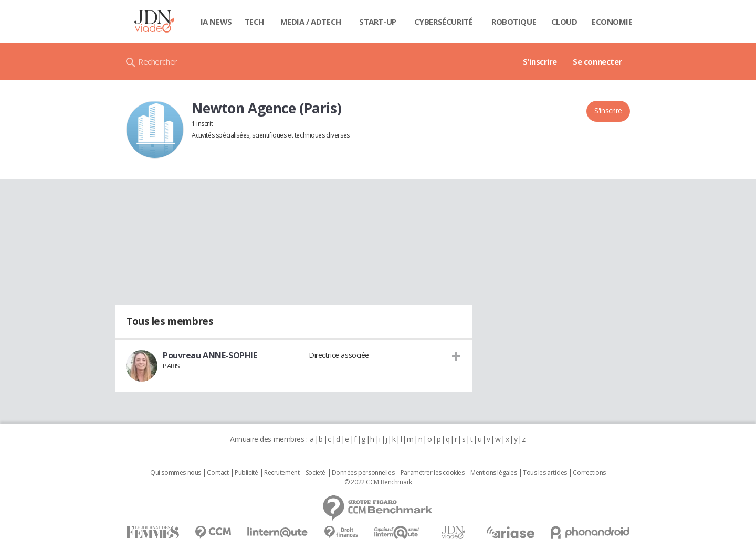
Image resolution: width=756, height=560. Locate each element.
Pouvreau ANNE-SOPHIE (210, 355)
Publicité (246, 473)
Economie (612, 22)
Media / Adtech (311, 22)
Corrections (589, 473)
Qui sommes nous (176, 473)
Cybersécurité (444, 22)
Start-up (378, 22)
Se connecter (597, 61)
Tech (254, 22)
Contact (218, 473)
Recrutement (282, 473)
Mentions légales (493, 473)
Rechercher (158, 61)
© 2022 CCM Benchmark (378, 482)
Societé (316, 473)
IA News (216, 22)
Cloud (564, 22)
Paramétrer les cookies (433, 473)
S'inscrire (540, 61)
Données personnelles (363, 473)
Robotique (514, 22)
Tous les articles (545, 473)
